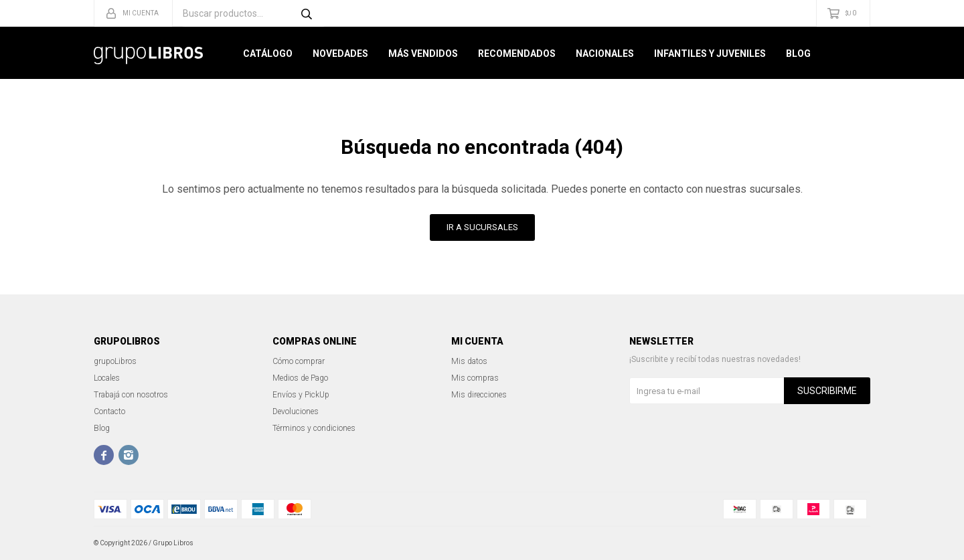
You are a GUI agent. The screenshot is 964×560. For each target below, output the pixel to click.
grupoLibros (115, 361)
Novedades (340, 54)
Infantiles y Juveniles (710, 54)
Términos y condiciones (314, 428)
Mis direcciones (479, 395)
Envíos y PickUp (301, 395)
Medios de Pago (300, 378)
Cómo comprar (299, 361)
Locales (107, 378)
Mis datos (469, 361)
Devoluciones (296, 411)
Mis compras (475, 378)
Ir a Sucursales (482, 227)
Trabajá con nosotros (131, 395)
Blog (798, 54)
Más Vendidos (423, 54)
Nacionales (605, 54)
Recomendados (517, 54)
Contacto (109, 411)
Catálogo (268, 54)
